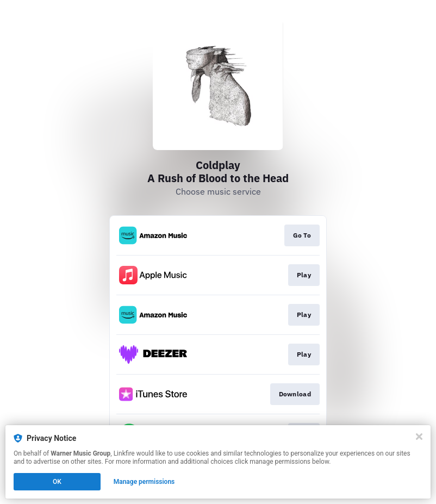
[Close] (419, 437)
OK (57, 482)
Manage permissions (144, 482)
